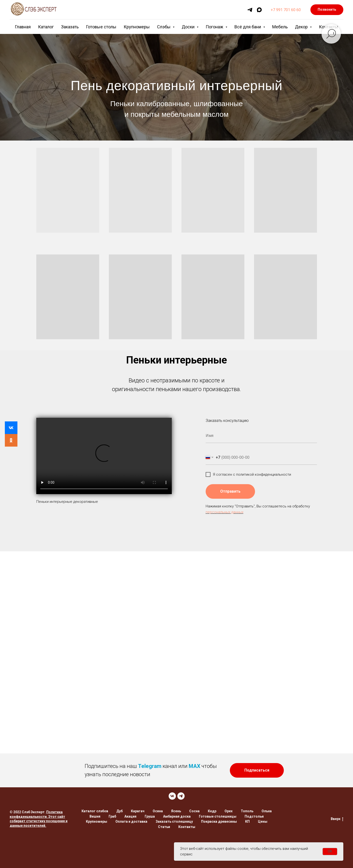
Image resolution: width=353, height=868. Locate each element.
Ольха (267, 811)
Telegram (150, 766)
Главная (23, 27)
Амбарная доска (177, 816)
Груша (150, 816)
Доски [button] (189, 27)
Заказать (70, 27)
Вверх (337, 819)
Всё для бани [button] (248, 27)
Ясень (176, 811)
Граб (112, 816)
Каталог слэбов (95, 811)
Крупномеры (137, 27)
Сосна (194, 811)
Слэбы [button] (164, 27)
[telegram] (250, 10)
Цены (263, 821)
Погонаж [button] (215, 27)
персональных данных (225, 512)
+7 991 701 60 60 (286, 10)
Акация (130, 816)
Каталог (46, 27)
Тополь (247, 811)
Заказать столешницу (174, 821)
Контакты (187, 827)
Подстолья (254, 816)
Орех (229, 811)
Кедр (212, 811)
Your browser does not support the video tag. (104, 456)
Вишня (95, 816)
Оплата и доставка (131, 821)
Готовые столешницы (218, 816)
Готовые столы (101, 27)
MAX (195, 766)
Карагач (138, 811)
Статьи (164, 827)
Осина (158, 811)
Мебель (280, 27)
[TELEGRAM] (181, 796)
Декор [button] (302, 27)
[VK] (172, 796)
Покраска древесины (219, 821)
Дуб (120, 811)
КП (247, 821)
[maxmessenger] (259, 10)
